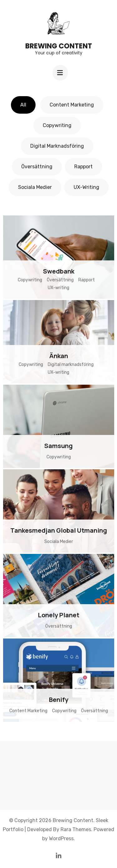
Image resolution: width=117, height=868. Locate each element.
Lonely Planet (58, 615)
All (23, 105)
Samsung (58, 446)
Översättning (37, 167)
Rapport (83, 167)
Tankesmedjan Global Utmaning (59, 530)
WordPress (61, 838)
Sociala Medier (35, 187)
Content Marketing (72, 105)
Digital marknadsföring (57, 146)
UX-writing (86, 187)
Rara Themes (76, 829)
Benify (59, 700)
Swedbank (59, 271)
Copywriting (57, 125)
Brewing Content (59, 46)
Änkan (59, 356)
